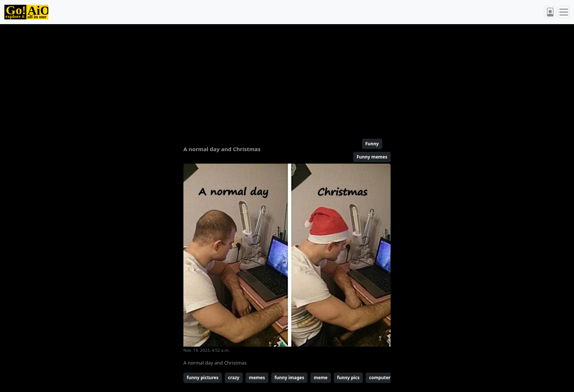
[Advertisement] (269, 78)
